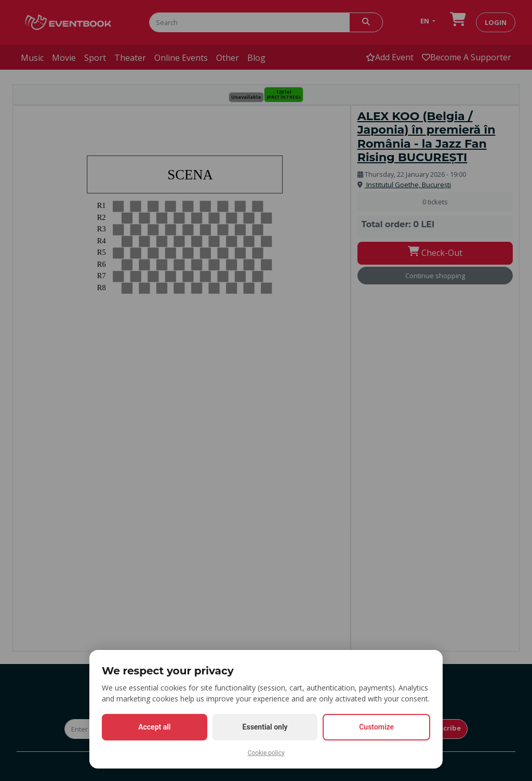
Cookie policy (266, 753)
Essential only (265, 727)
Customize (376, 727)
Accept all (154, 727)
